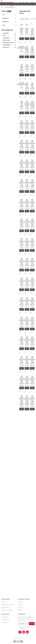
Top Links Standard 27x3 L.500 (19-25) (27, 223)
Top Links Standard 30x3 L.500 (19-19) (22, 360)
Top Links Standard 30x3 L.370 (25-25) (32, 301)
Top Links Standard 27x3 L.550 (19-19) (22, 242)
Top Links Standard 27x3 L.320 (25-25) (32, 144)
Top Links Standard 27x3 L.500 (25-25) (32, 223)
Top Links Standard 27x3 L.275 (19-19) (22, 124)
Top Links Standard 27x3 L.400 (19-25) (27, 183)
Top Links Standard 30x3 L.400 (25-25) (32, 321)
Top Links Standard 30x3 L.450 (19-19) (22, 341)
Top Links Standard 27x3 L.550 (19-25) (27, 242)
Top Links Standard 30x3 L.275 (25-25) (22, 301)
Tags (4, 25)
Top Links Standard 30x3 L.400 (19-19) (22, 321)
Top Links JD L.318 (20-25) (27, 67)
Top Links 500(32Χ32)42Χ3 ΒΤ (22, 48)
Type (4, 15)
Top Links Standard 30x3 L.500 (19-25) (27, 360)
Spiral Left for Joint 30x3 (22, 30)
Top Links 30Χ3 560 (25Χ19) (32, 31)
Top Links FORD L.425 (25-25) (22, 68)
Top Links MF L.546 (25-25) (22, 104)
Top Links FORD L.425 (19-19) (27, 49)
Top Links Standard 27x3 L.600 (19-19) (22, 262)
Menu (12, 6)
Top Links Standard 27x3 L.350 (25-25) (32, 164)
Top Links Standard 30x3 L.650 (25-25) (27, 380)
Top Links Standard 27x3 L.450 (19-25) (27, 203)
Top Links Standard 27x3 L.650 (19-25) (27, 282)
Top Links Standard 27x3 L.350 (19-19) (22, 164)
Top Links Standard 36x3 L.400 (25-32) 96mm (32, 400)
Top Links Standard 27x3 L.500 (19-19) (22, 223)
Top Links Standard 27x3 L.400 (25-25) (32, 183)
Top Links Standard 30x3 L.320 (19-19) (27, 301)
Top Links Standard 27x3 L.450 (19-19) (22, 203)
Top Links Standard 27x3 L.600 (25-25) (32, 262)
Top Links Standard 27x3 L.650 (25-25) (32, 282)
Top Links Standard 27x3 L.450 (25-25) (32, 203)
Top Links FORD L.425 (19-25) (32, 49)
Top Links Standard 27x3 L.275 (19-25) (27, 124)
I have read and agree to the (26, 628)
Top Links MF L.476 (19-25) (32, 86)
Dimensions (6, 18)
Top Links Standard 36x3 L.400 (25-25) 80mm (22, 400)
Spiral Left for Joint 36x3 (27, 30)
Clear (10, 11)
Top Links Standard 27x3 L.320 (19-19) (22, 144)
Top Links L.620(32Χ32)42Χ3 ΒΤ (22, 84)
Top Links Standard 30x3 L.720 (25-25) (32, 380)
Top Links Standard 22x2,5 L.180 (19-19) (27, 105)
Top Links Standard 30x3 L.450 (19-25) (27, 341)
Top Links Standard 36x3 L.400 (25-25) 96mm (27, 400)
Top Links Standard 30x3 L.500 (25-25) (32, 360)
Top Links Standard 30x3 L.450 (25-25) (32, 341)
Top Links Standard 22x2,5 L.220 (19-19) (32, 105)
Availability (6, 22)
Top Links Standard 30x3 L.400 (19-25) (27, 321)
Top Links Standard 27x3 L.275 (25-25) (32, 124)
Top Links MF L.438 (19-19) (27, 86)
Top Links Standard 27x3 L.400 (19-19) (22, 183)
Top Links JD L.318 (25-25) (32, 67)
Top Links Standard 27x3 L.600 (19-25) (27, 262)
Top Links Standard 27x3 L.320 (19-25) (27, 144)
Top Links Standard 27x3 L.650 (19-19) (22, 282)
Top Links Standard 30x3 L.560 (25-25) (22, 380)
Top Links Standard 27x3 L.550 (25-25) (32, 242)
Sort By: (22, 19)
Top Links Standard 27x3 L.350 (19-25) (27, 164)
